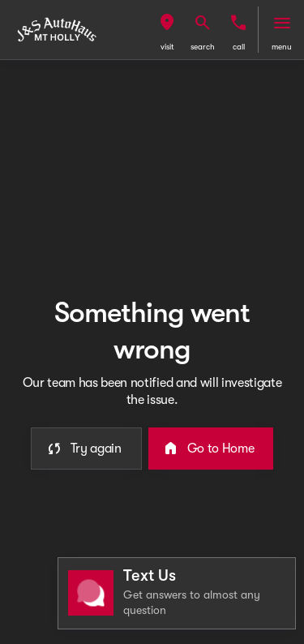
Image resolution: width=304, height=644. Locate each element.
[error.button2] (211, 449)
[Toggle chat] (177, 593)
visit (167, 47)
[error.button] (86, 449)
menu (282, 47)
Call (239, 47)
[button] (167, 30)
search (203, 47)
